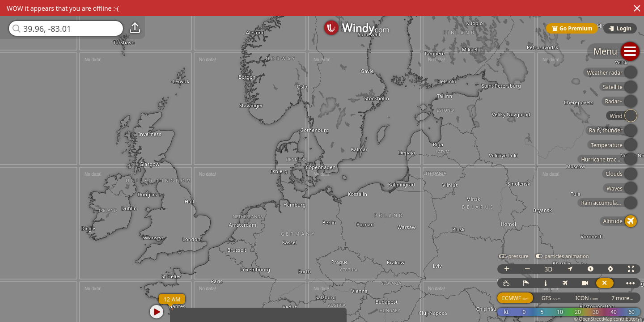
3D (548, 269)
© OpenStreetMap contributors (607, 319)
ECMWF (515, 298)
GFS (551, 298)
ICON (587, 298)
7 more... (623, 298)
